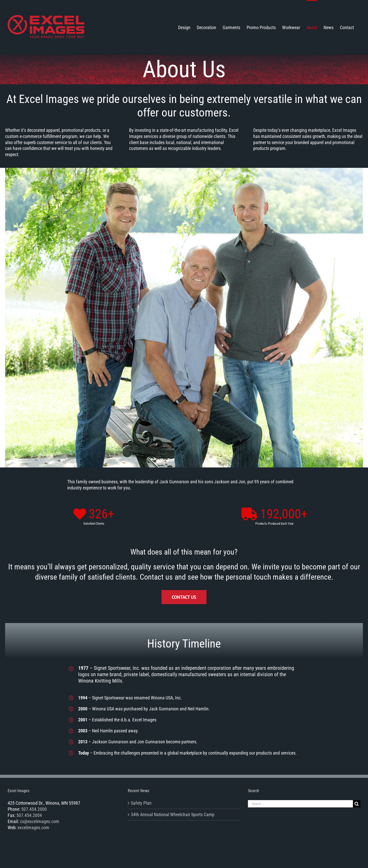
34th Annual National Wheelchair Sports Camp (173, 814)
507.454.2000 (34, 809)
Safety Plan (141, 803)
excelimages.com (33, 828)
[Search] (357, 804)
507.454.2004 (29, 815)
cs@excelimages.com (40, 821)
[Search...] (300, 804)
